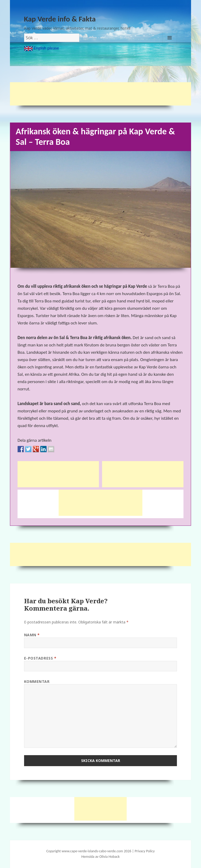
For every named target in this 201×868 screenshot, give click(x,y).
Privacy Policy (145, 851)
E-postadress (40, 658)
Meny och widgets (170, 45)
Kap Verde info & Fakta (60, 19)
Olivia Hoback (110, 857)
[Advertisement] (105, 94)
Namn (32, 635)
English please (42, 48)
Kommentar (37, 681)
